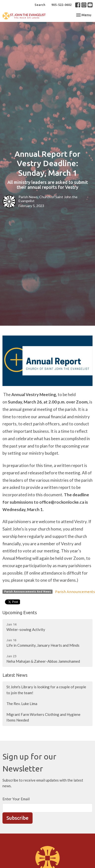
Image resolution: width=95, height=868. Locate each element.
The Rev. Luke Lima (22, 704)
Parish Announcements (75, 592)
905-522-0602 (61, 5)
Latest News (15, 675)
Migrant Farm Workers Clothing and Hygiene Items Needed (43, 717)
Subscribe (18, 818)
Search (40, 5)
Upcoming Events (20, 612)
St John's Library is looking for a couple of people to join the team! (46, 690)
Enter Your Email (16, 799)
